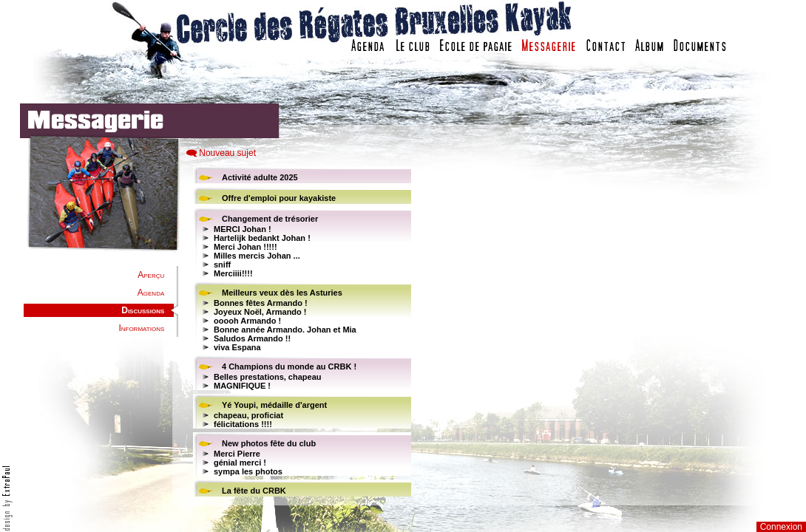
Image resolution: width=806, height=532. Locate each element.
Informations (141, 328)
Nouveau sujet (227, 153)
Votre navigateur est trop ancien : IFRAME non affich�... (597, 332)
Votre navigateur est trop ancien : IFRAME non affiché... (300, 332)
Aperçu (151, 275)
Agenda (151, 293)
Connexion (781, 527)
